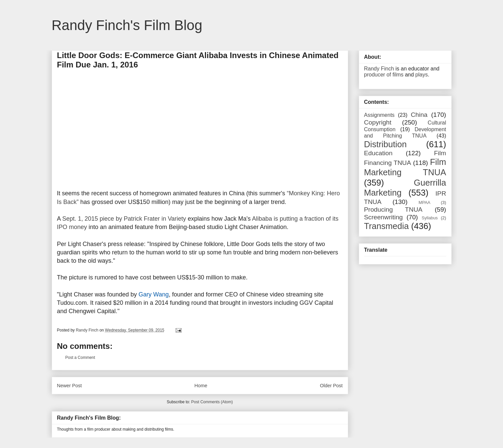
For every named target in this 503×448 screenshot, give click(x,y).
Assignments (380, 115)
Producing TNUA (393, 209)
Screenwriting (384, 217)
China (419, 115)
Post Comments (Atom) (212, 402)
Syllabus (430, 218)
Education (378, 153)
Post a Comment (80, 358)
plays (421, 75)
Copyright (378, 122)
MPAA (424, 202)
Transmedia (387, 226)
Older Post (331, 386)
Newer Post (69, 386)
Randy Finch (379, 69)
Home (201, 386)
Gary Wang (154, 294)
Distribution (386, 144)
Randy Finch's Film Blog (127, 25)
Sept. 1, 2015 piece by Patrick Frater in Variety (124, 219)
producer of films (384, 75)
